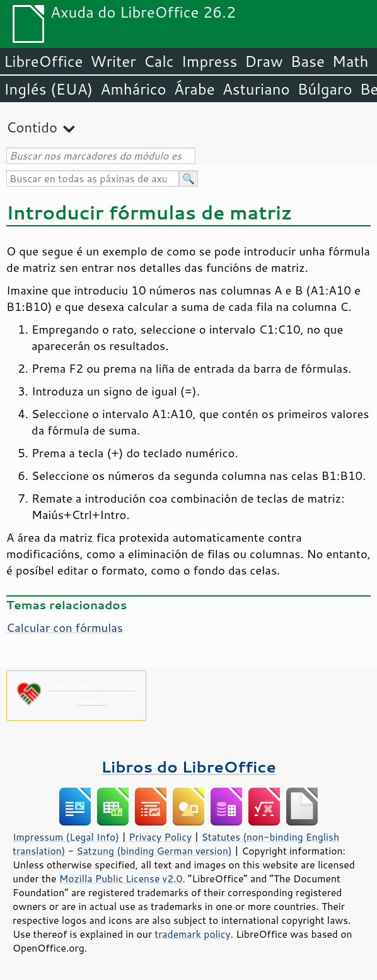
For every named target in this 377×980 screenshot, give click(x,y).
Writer (113, 61)
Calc (159, 61)
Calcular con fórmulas (65, 627)
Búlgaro (325, 89)
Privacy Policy (160, 837)
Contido (32, 127)
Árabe (194, 89)
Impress (210, 61)
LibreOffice (43, 61)
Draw (264, 61)
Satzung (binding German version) (154, 851)
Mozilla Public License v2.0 (121, 878)
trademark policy (192, 934)
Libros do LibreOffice (188, 767)
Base (308, 61)
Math (351, 61)
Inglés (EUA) (48, 89)
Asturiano (256, 89)
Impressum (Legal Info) (66, 837)
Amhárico (133, 89)
